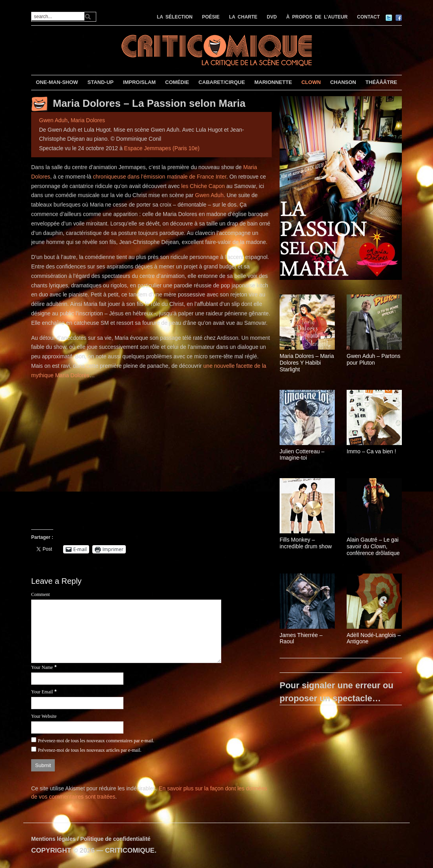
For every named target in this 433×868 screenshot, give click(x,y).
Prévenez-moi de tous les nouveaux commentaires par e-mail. (96, 741)
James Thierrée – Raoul (301, 638)
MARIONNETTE (273, 82)
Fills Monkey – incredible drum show (306, 543)
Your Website (44, 716)
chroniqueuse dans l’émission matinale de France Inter (160, 177)
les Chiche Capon (203, 186)
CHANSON (343, 82)
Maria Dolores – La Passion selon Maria (149, 103)
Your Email (42, 692)
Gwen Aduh (53, 120)
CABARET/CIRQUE (222, 82)
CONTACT (368, 17)
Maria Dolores (88, 120)
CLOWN (311, 82)
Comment (40, 594)
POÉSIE (211, 17)
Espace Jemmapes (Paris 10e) (162, 148)
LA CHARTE (243, 17)
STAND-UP (101, 82)
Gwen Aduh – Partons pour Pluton (373, 359)
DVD (272, 17)
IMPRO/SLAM (139, 82)
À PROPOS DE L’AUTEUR (317, 17)
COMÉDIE (177, 82)
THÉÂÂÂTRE (381, 82)
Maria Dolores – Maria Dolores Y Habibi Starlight (307, 363)
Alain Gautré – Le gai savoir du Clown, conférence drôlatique (373, 546)
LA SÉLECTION (175, 17)
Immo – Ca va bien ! (371, 451)
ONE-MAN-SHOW (57, 82)
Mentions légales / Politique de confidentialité (91, 839)
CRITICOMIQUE (130, 850)
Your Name (42, 667)
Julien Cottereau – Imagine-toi (302, 455)
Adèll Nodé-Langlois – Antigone (374, 638)
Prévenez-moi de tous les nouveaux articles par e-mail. (90, 750)
